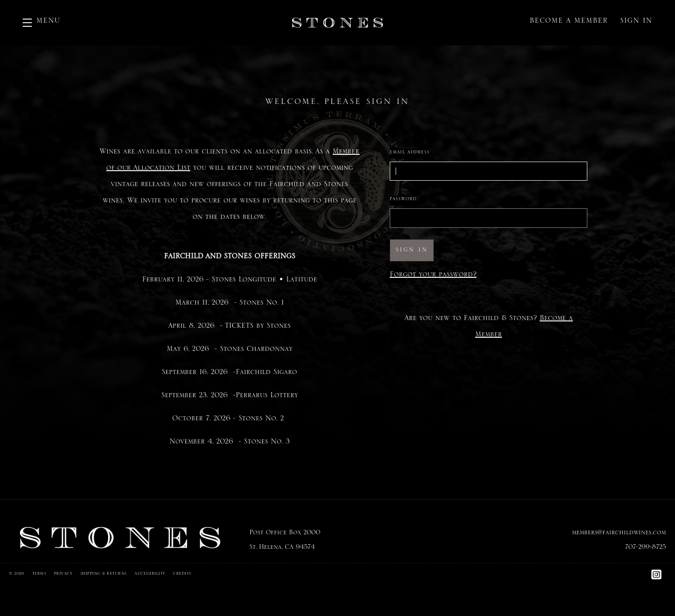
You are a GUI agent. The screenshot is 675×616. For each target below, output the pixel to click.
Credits (182, 574)
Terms (39, 574)
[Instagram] (657, 579)
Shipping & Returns (104, 574)
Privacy (63, 574)
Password (403, 200)
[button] (42, 23)
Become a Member (569, 23)
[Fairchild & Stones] (120, 538)
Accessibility (150, 574)
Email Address (410, 153)
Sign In (636, 23)
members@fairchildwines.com (619, 534)
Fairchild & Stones (337, 23)
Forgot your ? (433, 276)
